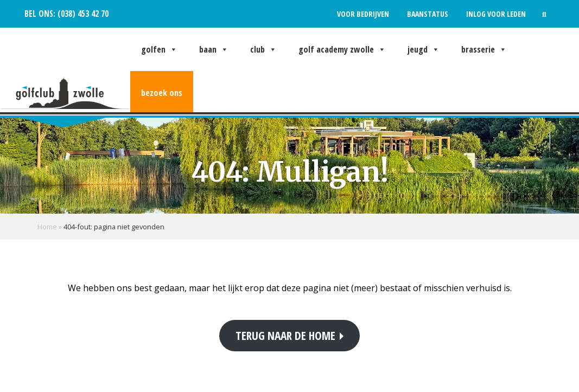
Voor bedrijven (363, 14)
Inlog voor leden (496, 14)
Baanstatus (428, 14)
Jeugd (424, 49)
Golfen (159, 49)
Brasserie (484, 49)
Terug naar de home (285, 335)
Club (263, 49)
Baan (214, 49)
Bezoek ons (162, 93)
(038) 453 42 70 (82, 14)
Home (47, 227)
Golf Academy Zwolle (342, 49)
